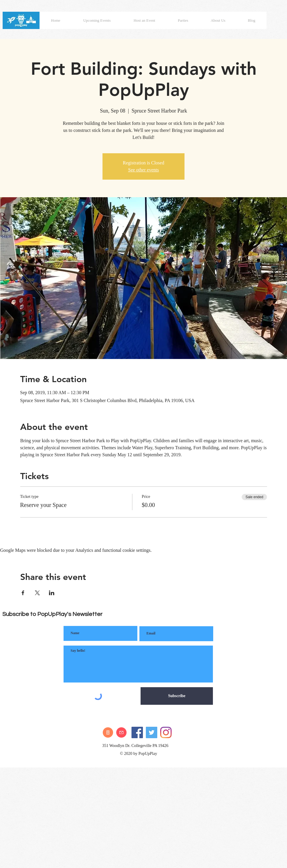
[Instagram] (166, 732)
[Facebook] (137, 732)
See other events (144, 170)
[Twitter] (152, 732)
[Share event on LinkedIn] (52, 593)
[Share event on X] (37, 593)
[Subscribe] (177, 696)
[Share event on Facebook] (23, 593)
